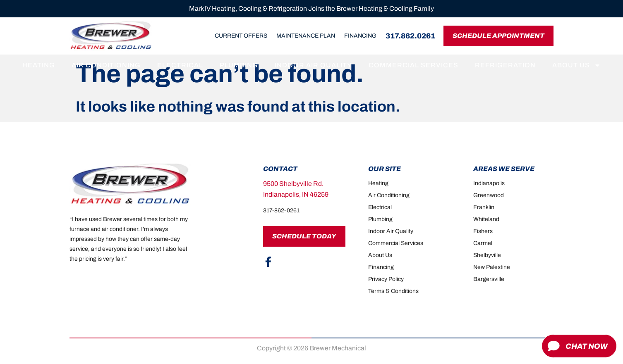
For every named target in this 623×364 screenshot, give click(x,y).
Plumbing (239, 65)
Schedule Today (304, 236)
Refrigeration (505, 65)
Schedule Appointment (498, 36)
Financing (360, 36)
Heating (39, 65)
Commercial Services (413, 65)
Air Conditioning (106, 65)
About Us (576, 65)
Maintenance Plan (306, 36)
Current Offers (241, 36)
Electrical (180, 65)
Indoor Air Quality (313, 65)
